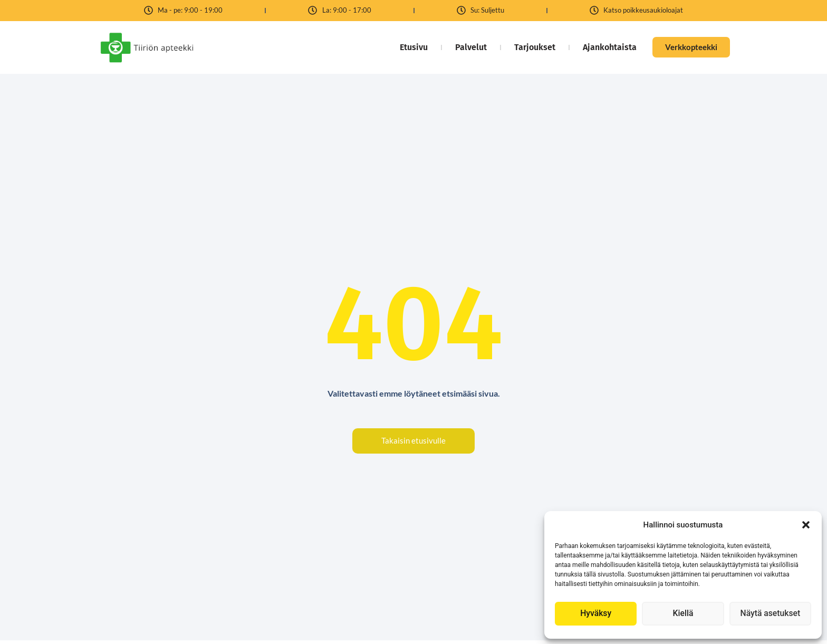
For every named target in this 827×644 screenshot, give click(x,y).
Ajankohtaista (605, 47)
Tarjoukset (530, 47)
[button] (806, 525)
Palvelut (466, 47)
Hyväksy (596, 614)
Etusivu (409, 47)
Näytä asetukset (770, 614)
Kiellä (683, 614)
